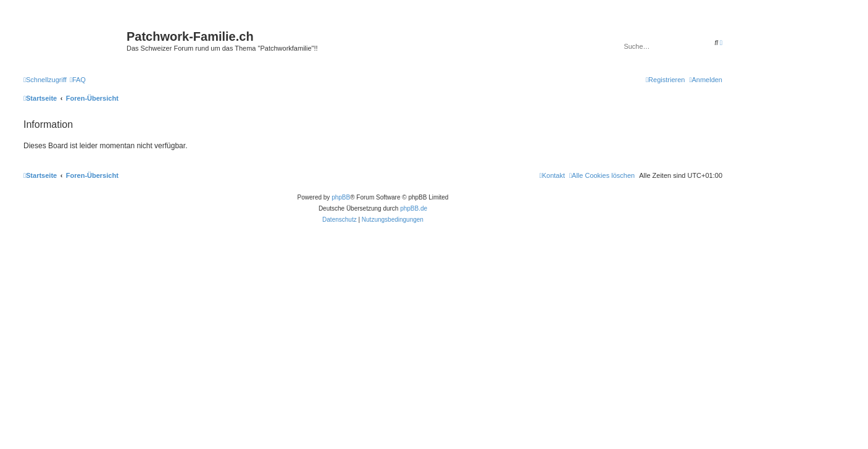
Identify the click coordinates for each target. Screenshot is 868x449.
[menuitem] (78, 80)
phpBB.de (414, 208)
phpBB (341, 197)
